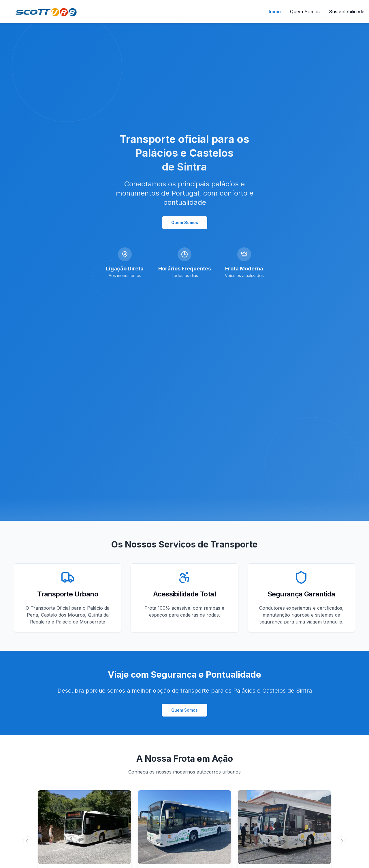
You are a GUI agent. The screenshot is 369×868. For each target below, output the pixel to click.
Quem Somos (305, 12)
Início (275, 12)
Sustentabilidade (347, 12)
